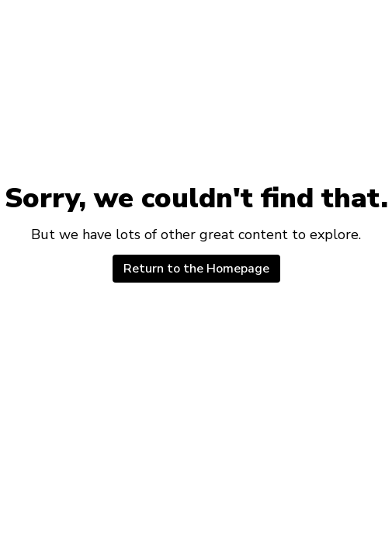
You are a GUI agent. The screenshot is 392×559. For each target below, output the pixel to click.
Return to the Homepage (196, 269)
